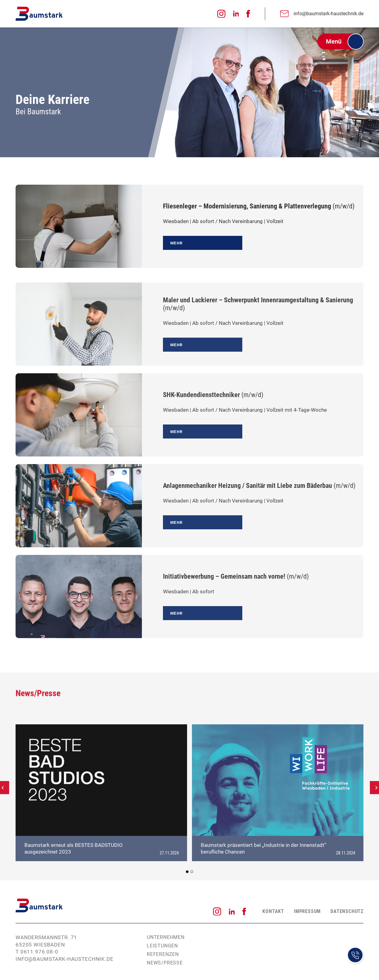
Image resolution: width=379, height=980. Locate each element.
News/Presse (165, 963)
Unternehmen (166, 937)
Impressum (307, 911)
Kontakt (273, 911)
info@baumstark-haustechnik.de (65, 959)
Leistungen (162, 946)
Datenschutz (347, 911)
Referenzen (163, 954)
